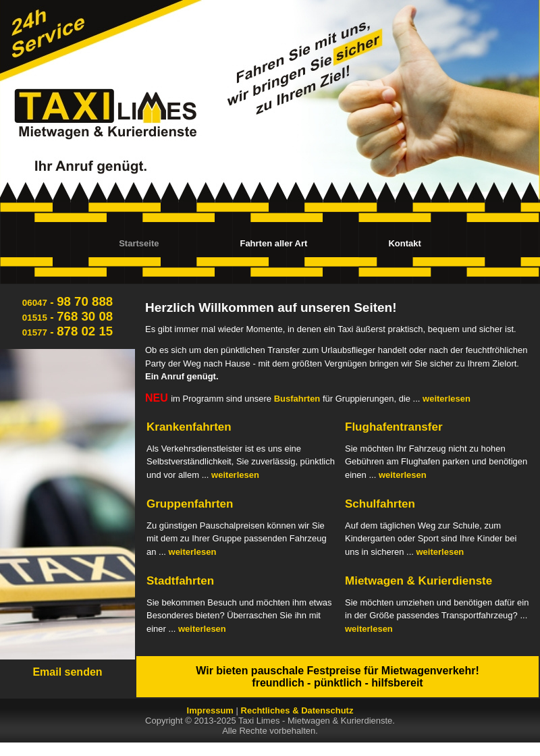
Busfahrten (297, 399)
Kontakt (404, 243)
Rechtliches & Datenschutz (297, 710)
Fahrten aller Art (273, 243)
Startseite (139, 243)
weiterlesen (447, 399)
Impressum (210, 710)
